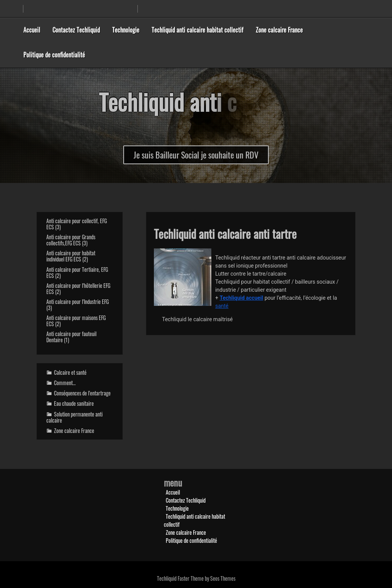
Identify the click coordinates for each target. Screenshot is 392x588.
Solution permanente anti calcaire (74, 417)
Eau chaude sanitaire (74, 403)
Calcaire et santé (70, 372)
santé (222, 306)
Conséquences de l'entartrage (82, 393)
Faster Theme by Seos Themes (207, 578)
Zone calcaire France (279, 30)
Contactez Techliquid (76, 30)
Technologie (126, 30)
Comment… (65, 383)
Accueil (32, 30)
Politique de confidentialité (54, 55)
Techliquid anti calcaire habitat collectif (198, 30)
